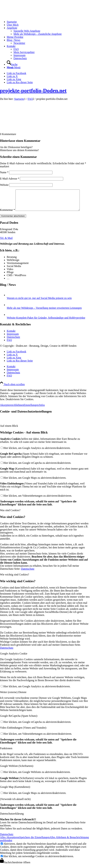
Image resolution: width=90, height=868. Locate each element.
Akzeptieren (7, 409)
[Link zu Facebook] (17, 73)
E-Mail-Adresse (10, 179)
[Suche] (12, 64)
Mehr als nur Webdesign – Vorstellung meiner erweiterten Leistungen (44, 312)
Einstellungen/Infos (34, 409)
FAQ (9, 344)
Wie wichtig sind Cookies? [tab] (14, 579)
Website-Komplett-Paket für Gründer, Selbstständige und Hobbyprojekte (46, 322)
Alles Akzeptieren (10, 841)
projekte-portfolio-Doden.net (33, 91)
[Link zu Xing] (14, 79)
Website (4, 185)
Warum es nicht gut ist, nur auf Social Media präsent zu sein (39, 302)
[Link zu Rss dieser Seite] (20, 82)
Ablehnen (18, 409)
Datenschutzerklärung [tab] (12, 818)
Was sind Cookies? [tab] (10, 514)
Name (4, 172)
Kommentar (7, 214)
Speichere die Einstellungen (34, 841)
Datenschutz (13, 341)
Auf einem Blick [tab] (9, 430)
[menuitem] (48, 22)
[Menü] (14, 67)
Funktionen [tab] (6, 752)
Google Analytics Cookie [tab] (14, 658)
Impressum (13, 338)
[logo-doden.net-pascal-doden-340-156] (25, 16)
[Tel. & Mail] (6, 242)
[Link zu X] (12, 76)
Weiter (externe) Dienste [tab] (13, 696)
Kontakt (11, 335)
